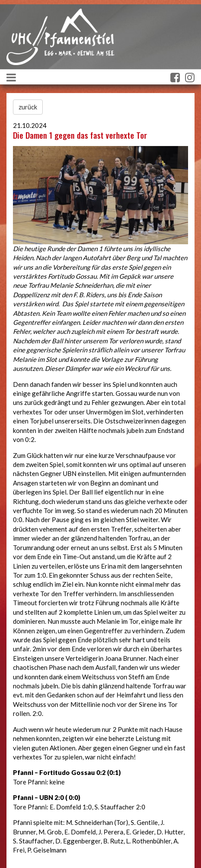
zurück (28, 107)
